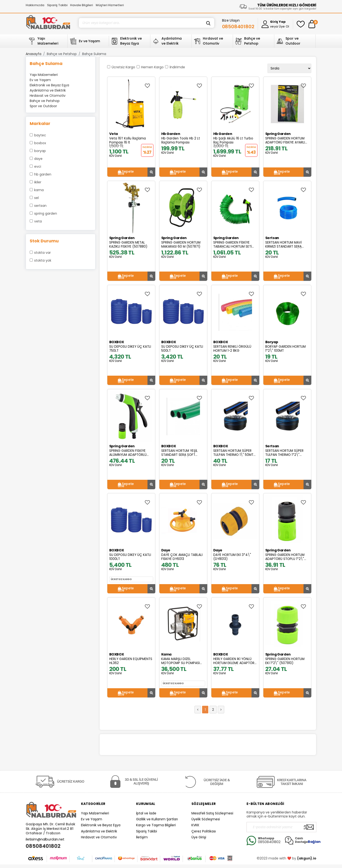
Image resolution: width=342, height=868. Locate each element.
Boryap (40, 151)
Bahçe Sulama (94, 54)
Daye (38, 159)
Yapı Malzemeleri (95, 813)
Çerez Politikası (204, 831)
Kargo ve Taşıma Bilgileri (156, 825)
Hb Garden (43, 174)
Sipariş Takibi (57, 5)
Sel (36, 198)
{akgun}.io (307, 858)
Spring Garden (46, 213)
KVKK (195, 825)
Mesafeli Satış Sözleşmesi (212, 813)
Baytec (40, 135)
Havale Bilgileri (81, 5)
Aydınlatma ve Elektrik (99, 831)
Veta (38, 221)
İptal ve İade (146, 813)
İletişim (142, 837)
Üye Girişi (199, 837)
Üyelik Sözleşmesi (206, 819)
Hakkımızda (35, 5)
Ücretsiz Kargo (123, 67)
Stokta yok (43, 260)
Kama (39, 190)
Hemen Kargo (152, 67)
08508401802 (43, 846)
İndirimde (177, 67)
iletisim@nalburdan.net (45, 839)
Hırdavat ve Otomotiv (99, 837)
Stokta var (43, 253)
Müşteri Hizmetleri (110, 5)
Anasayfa (33, 54)
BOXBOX (40, 143)
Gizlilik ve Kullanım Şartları (157, 819)
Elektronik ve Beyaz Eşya (101, 825)
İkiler (38, 182)
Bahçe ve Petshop (62, 54)
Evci (38, 166)
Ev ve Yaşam (92, 819)
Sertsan (40, 206)
